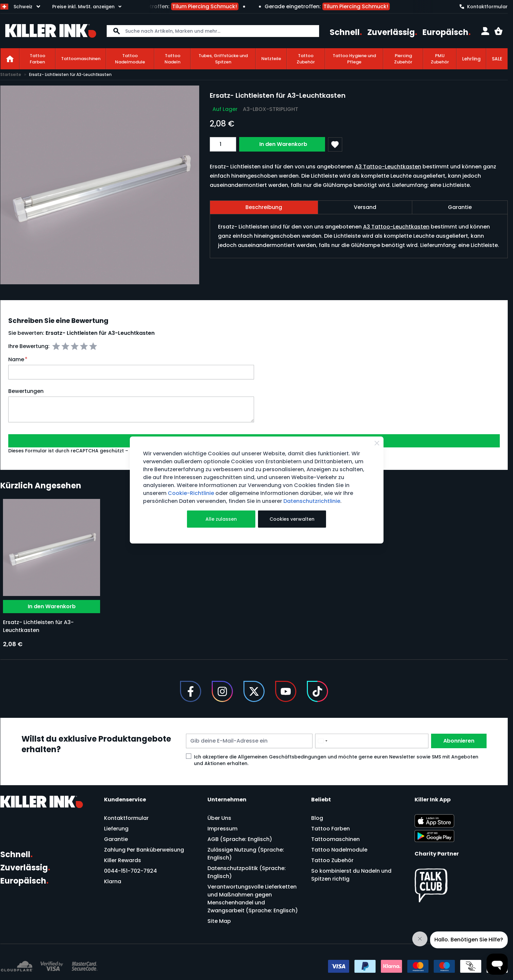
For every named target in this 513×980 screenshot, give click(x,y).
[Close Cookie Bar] (377, 443)
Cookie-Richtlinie (191, 493)
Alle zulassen (221, 519)
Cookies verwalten (292, 519)
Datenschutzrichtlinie (312, 501)
